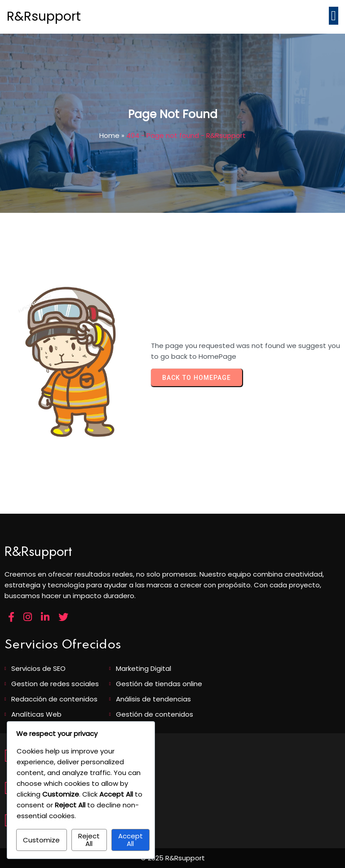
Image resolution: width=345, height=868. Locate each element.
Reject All (89, 840)
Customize (41, 840)
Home (109, 135)
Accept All (130, 840)
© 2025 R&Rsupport (173, 858)
